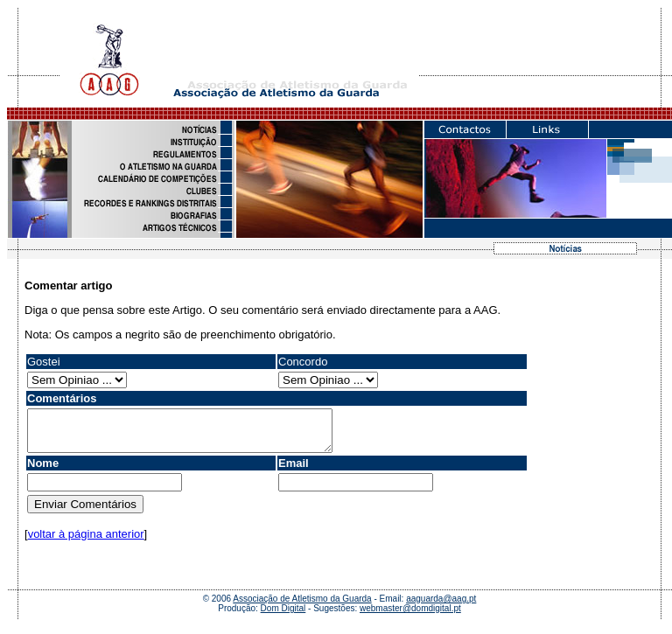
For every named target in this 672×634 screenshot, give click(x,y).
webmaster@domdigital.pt (410, 616)
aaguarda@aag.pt (441, 606)
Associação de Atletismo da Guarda (302, 606)
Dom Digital (283, 616)
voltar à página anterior (86, 542)
